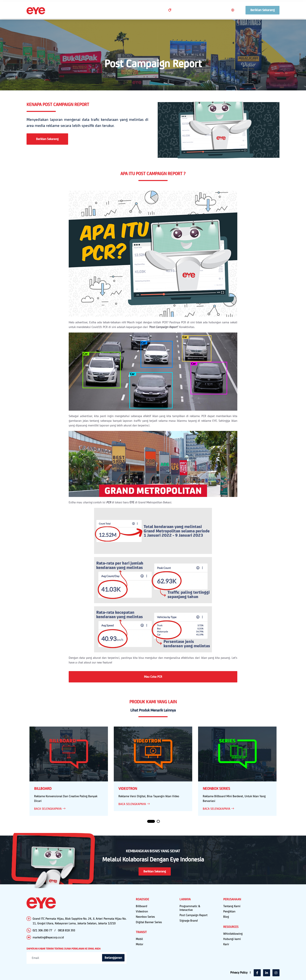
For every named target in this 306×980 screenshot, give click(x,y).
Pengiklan (229, 911)
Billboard (141, 906)
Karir (226, 944)
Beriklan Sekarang (47, 139)
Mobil (139, 939)
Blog (226, 917)
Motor (140, 944)
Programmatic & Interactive (190, 908)
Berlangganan (113, 958)
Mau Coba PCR (153, 677)
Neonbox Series (145, 917)
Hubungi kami (232, 939)
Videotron (142, 911)
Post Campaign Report (193, 915)
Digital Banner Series (149, 922)
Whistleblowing (233, 934)
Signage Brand (189, 921)
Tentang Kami (232, 906)
